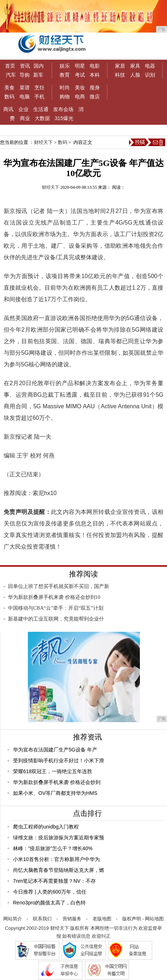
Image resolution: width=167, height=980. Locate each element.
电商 (80, 97)
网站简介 (13, 919)
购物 (65, 97)
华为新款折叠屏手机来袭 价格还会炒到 (57, 782)
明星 (80, 66)
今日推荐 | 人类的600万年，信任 (50, 892)
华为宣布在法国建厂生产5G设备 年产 (55, 750)
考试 (80, 75)
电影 (95, 66)
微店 (95, 97)
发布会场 (63, 109)
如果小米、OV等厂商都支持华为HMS (55, 793)
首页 (10, 66)
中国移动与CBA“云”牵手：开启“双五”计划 (56, 608)
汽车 (11, 75)
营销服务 (72, 919)
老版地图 (102, 919)
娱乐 (65, 66)
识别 (150, 75)
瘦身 (95, 88)
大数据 (42, 118)
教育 (65, 75)
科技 (120, 75)
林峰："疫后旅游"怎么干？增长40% (53, 848)
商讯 (8, 109)
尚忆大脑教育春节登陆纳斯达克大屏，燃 (59, 870)
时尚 (65, 88)
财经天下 (43, 142)
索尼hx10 (45, 493)
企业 (23, 109)
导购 (25, 75)
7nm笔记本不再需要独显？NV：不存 (54, 881)
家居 (120, 66)
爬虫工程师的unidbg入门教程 (46, 827)
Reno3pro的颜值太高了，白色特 (50, 903)
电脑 (25, 97)
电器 (150, 66)
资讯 (25, 66)
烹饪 (39, 88)
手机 (39, 97)
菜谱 (25, 88)
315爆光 (64, 118)
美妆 (80, 88)
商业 (25, 118)
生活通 (41, 109)
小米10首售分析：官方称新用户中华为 (56, 859)
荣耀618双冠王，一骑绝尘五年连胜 (53, 771)
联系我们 (42, 919)
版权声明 (132, 919)
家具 (135, 66)
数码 (9, 97)
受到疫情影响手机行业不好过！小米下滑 (59, 760)
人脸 (135, 75)
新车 (38, 75)
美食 (9, 88)
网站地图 (154, 919)
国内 (39, 66)
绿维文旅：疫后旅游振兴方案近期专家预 (59, 838)
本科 (95, 75)
